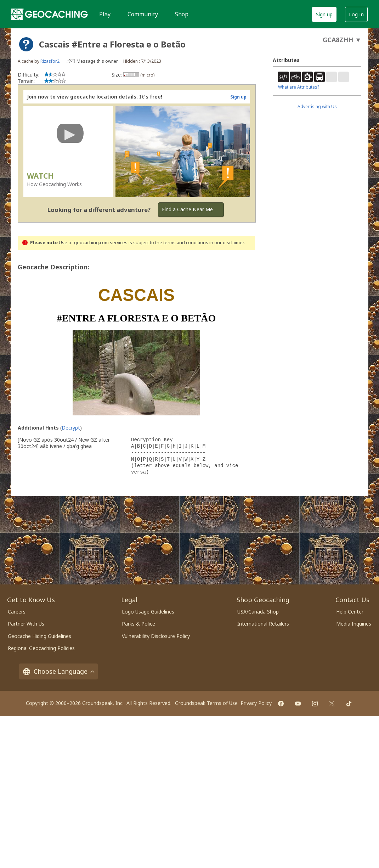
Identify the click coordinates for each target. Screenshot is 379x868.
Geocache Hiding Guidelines (39, 636)
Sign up (324, 14)
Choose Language (58, 671)
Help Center (350, 612)
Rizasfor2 (50, 61)
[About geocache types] (26, 44)
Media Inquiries (354, 624)
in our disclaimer (227, 243)
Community (143, 14)
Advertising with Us (317, 107)
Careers (17, 612)
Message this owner (97, 61)
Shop (182, 14)
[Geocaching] (50, 14)
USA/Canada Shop (258, 612)
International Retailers (263, 624)
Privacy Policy (256, 703)
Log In (356, 14)
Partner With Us (26, 624)
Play (105, 14)
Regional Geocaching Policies (41, 648)
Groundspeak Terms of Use (206, 703)
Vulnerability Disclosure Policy (156, 636)
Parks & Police (138, 624)
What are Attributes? (299, 87)
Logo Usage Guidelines (148, 612)
